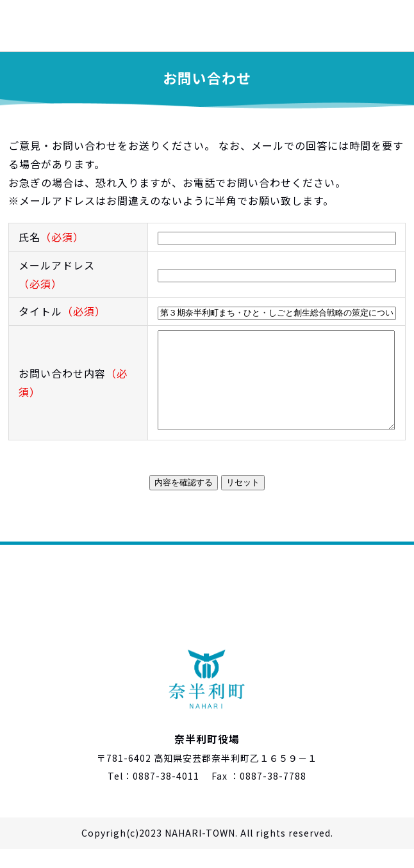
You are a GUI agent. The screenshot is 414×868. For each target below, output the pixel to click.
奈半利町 (64, 26)
